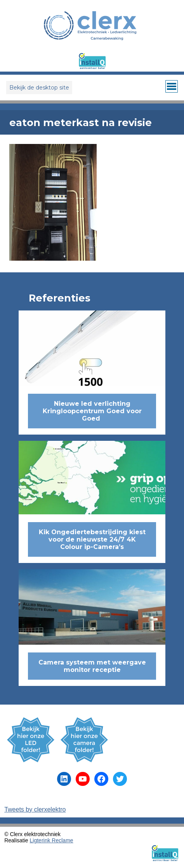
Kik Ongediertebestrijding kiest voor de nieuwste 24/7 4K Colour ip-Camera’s (92, 539)
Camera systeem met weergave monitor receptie (92, 666)
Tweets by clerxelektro (35, 809)
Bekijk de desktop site (39, 88)
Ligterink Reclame (52, 840)
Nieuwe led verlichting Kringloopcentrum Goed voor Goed (92, 411)
